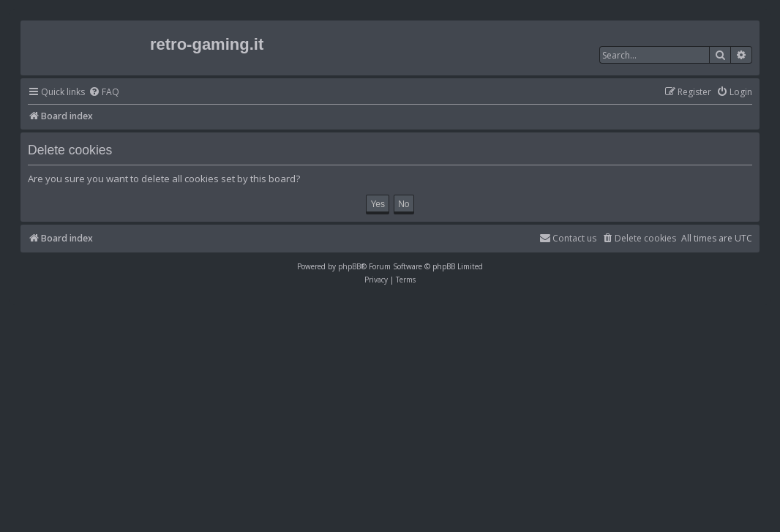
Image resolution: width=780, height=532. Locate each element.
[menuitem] (104, 93)
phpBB (349, 266)
